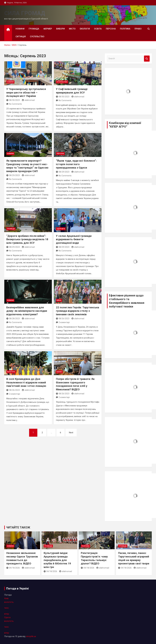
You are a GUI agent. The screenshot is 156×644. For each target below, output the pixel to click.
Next (71, 433)
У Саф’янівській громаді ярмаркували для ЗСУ (72, 91)
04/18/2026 (13, 568)
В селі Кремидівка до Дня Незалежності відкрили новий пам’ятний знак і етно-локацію (26, 382)
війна (59, 300)
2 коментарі (64, 322)
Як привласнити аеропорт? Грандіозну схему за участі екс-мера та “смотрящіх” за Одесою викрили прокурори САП (27, 166)
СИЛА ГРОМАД (25, 13)
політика (125, 29)
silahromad (28, 100)
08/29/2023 (13, 175)
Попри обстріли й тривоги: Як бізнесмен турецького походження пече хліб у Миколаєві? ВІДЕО (75, 384)
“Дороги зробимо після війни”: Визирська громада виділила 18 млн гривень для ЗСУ (27, 239)
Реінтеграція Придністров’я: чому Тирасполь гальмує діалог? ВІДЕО (94, 558)
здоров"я (61, 229)
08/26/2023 (63, 319)
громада (34, 29)
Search (147, 59)
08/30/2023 (13, 100)
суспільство (37, 37)
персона (111, 29)
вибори (60, 29)
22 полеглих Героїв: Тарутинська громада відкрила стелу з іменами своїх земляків (78, 311)
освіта (98, 29)
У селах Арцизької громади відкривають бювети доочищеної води (74, 239)
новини (20, 29)
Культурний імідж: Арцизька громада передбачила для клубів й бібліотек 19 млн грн (57, 560)
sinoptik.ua (31, 636)
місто (72, 29)
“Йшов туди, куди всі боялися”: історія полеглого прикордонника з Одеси (76, 164)
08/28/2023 (13, 319)
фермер (48, 29)
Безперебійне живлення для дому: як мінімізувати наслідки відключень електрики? (27, 311)
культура (11, 372)
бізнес (59, 372)
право (138, 29)
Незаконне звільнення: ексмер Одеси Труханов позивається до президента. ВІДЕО (22, 558)
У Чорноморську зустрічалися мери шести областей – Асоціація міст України (26, 92)
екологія (85, 29)
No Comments (15, 104)
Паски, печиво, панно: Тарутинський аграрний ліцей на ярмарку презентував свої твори (134, 558)
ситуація (21, 37)
